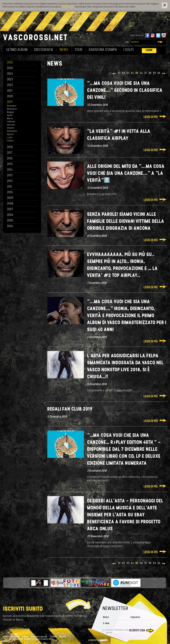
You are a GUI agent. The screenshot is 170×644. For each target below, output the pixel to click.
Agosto (10, 134)
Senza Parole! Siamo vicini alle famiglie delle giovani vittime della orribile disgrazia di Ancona (126, 222)
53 (128, 73)
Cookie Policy (68, 7)
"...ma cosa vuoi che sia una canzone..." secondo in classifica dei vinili (125, 91)
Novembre (12, 109)
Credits (25, 637)
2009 (10, 198)
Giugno (10, 141)
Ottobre (11, 128)
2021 (10, 91)
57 (146, 73)
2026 (10, 63)
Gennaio (11, 125)
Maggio (10, 112)
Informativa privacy (39, 637)
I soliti (129, 50)
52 (124, 73)
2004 (10, 226)
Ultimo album (17, 50)
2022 (10, 85)
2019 (10, 102)
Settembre (12, 131)
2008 (10, 204)
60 (159, 73)
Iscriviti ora (137, 631)
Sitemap (63, 637)
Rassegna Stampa (103, 50)
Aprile (10, 115)
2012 (10, 181)
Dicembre (12, 106)
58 (150, 73)
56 (141, 73)
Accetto (117, 631)
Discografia (44, 50)
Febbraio (11, 122)
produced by (98, 640)
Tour (79, 50)
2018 (10, 147)
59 (154, 73)
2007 (10, 209)
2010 (10, 193)
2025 (10, 68)
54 (132, 73)
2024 (10, 74)
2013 (10, 176)
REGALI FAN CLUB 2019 (70, 409)
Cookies (53, 637)
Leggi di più (151, 117)
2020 (10, 97)
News (64, 50)
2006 (10, 215)
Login (149, 50)
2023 (10, 80)
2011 (9, 187)
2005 (10, 221)
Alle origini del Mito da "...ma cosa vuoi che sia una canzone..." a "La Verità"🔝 (126, 174)
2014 (10, 170)
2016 (10, 159)
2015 (10, 164)
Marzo (10, 119)
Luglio (10, 138)
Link (127, 42)
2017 (10, 153)
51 (119, 73)
